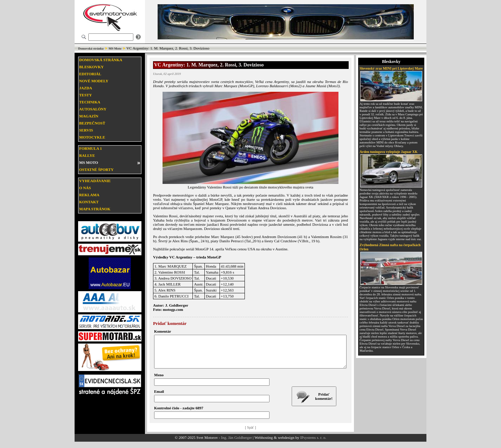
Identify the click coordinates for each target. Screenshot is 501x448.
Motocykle (92, 137)
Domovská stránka (91, 49)
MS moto (89, 162)
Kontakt (89, 202)
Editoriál (90, 74)
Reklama (89, 195)
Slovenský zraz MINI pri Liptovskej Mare (391, 68)
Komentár (163, 331)
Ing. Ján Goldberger (236, 444)
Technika (90, 102)
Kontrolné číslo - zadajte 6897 (179, 414)
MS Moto (115, 49)
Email (159, 398)
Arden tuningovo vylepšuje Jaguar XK (389, 152)
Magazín (89, 116)
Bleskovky (91, 67)
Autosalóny (93, 109)
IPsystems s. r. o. (313, 444)
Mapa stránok (95, 209)
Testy (85, 95)
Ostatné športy (96, 169)
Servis (86, 130)
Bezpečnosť (92, 123)
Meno (159, 381)
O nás (85, 188)
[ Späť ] (251, 434)
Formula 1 (90, 148)
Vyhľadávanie (95, 181)
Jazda (86, 88)
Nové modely (94, 81)
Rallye (87, 155)
